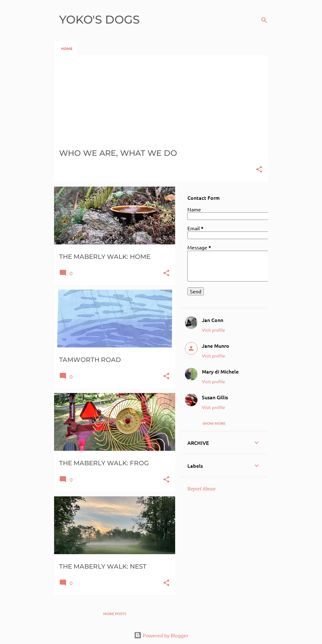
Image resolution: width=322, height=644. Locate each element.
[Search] (264, 20)
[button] (259, 170)
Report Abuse (201, 489)
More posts (115, 614)
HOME (67, 48)
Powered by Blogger (161, 635)
